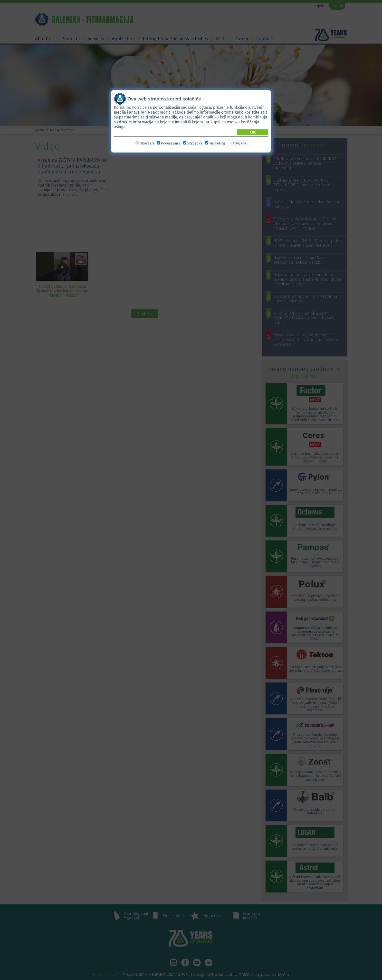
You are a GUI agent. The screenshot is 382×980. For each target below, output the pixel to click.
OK (253, 132)
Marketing (217, 143)
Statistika (195, 143)
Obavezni (147, 143)
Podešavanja (171, 143)
